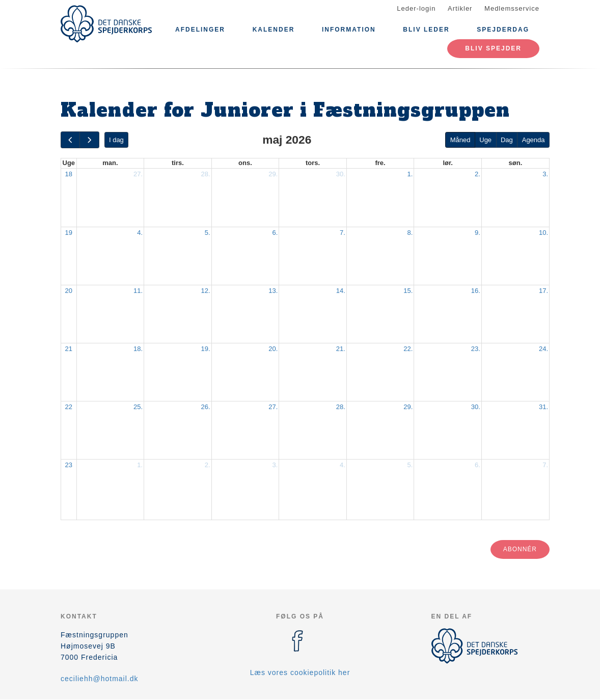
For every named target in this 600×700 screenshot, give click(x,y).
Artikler (460, 8)
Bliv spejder (493, 48)
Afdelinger (200, 30)
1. (410, 174)
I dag (116, 140)
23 (69, 465)
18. (138, 349)
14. (341, 291)
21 (69, 349)
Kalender (274, 30)
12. (206, 291)
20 (69, 291)
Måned (460, 140)
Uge (485, 140)
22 (69, 407)
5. (208, 233)
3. (545, 174)
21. (341, 349)
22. (408, 349)
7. (343, 233)
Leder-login (416, 8)
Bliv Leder (426, 30)
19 (69, 233)
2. (478, 174)
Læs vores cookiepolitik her (300, 672)
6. (275, 233)
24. (543, 349)
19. (206, 349)
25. (138, 407)
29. (273, 174)
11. (138, 291)
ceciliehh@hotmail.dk (100, 679)
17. (543, 291)
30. (341, 174)
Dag (507, 140)
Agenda (534, 140)
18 (69, 174)
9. (478, 233)
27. (138, 174)
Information (349, 30)
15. (408, 291)
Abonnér (520, 549)
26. (206, 407)
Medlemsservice (512, 8)
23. (476, 349)
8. (410, 233)
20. (273, 349)
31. (543, 407)
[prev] (70, 140)
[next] (89, 140)
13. (273, 291)
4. (140, 233)
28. (206, 174)
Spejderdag (503, 30)
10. (543, 233)
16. (476, 291)
